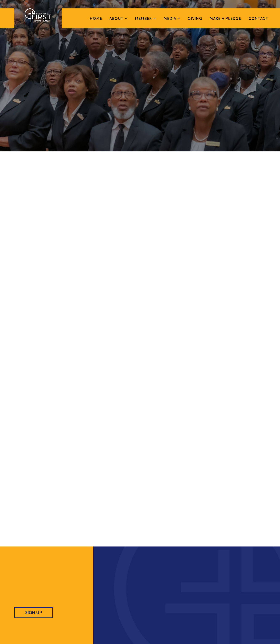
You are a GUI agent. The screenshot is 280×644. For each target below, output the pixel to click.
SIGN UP (34, 613)
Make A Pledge (225, 19)
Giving (195, 19)
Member (143, 19)
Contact (258, 19)
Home (96, 19)
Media (170, 19)
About (116, 19)
